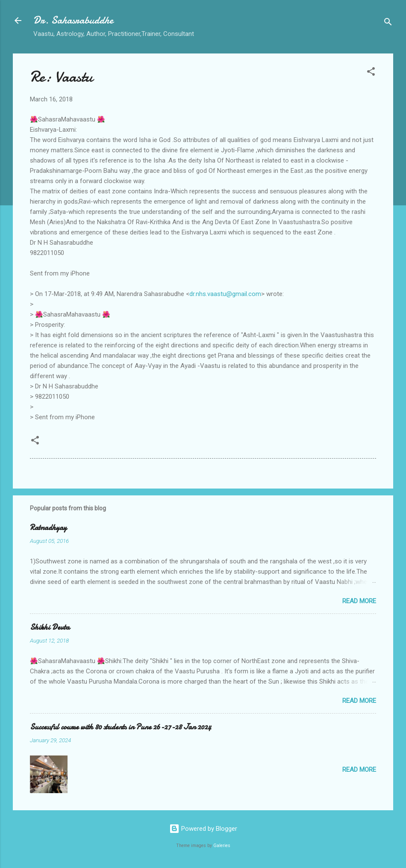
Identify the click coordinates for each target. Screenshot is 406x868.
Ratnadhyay (48, 528)
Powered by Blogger (203, 829)
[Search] (388, 23)
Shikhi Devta (50, 627)
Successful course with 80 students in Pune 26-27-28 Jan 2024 (121, 727)
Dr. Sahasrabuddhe (73, 20)
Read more (359, 601)
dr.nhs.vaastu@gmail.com (225, 294)
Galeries (222, 846)
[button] (371, 73)
